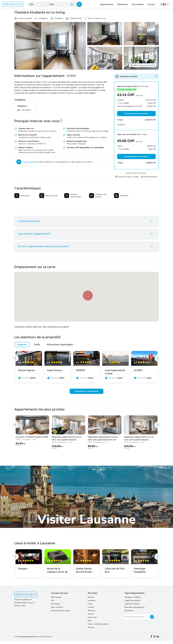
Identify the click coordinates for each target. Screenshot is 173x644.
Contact (151, 4)
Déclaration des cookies (61, 614)
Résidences (123, 4)
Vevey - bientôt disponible (98, 627)
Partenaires (56, 607)
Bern (90, 624)
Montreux (92, 614)
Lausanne (92, 604)
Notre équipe (138, 4)
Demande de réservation (136, 114)
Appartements (107, 4)
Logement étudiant (132, 607)
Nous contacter (29, 162)
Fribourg (91, 631)
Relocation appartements (135, 610)
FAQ (53, 604)
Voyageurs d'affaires (133, 600)
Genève (91, 600)
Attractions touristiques (60, 348)
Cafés (37, 348)
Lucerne (91, 610)
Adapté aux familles (133, 604)
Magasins (22, 348)
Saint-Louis (92, 621)
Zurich (90, 607)
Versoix (91, 617)
